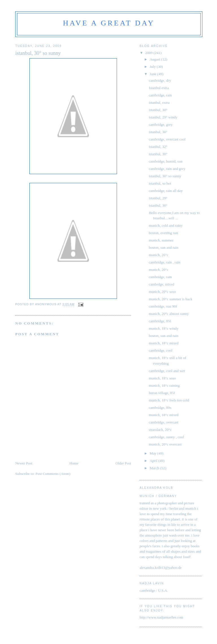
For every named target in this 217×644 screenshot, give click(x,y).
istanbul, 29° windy (163, 117)
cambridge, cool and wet (167, 371)
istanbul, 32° (158, 147)
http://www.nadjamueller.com (161, 617)
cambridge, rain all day (166, 191)
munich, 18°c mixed (163, 343)
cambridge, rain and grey (167, 169)
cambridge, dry (160, 80)
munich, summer (161, 240)
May (154, 453)
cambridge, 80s (160, 408)
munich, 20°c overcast (165, 444)
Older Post (123, 463)
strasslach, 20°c (160, 430)
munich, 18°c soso (162, 378)
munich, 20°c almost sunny (169, 314)
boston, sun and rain (163, 248)
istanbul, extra (159, 102)
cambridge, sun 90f (163, 306)
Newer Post (24, 463)
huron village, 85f (162, 393)
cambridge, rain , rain (164, 262)
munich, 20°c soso (162, 292)
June (154, 74)
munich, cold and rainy (166, 225)
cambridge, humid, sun (165, 161)
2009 (149, 53)
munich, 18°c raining (164, 385)
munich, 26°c (158, 255)
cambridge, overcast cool (167, 139)
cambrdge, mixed (161, 284)
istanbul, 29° (158, 198)
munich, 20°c (158, 270)
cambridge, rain (160, 95)
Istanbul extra (159, 88)
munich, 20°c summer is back (170, 299)
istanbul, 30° (158, 110)
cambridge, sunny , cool (166, 437)
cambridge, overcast (163, 422)
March (155, 468)
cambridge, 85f (160, 321)
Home (74, 463)
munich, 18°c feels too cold (169, 400)
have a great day (109, 23)
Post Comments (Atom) (53, 474)
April (154, 461)
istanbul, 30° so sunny (165, 176)
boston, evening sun (163, 233)
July (153, 67)
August (156, 59)
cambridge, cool (160, 350)
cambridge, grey (160, 125)
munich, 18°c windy (163, 328)
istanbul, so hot (160, 183)
